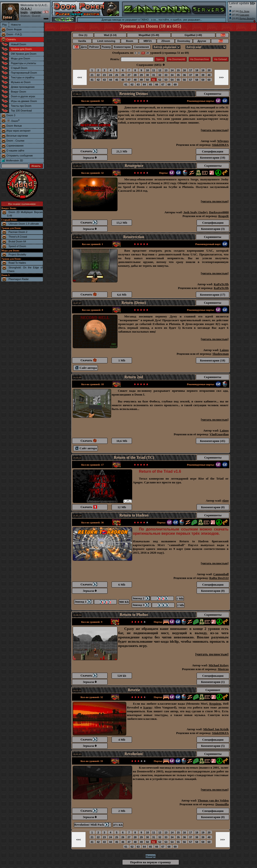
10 (143, 53)
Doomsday (184, 41)
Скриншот (213, 690)
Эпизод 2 (141, 598)
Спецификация (212, 151)
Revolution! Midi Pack (93, 825)
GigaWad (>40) (193, 35)
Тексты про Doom (21, 106)
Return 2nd (134, 377)
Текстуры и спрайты (23, 77)
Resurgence (134, 166)
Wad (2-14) (110, 35)
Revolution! (134, 754)
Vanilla (82, 41)
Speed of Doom (17, 246)
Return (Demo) (134, 303)
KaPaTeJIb (221, 284)
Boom (130, 41)
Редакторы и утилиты (23, 63)
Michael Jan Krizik (216, 729)
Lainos (224, 350)
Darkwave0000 (219, 212)
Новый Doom (18, 44)
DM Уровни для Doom (24, 54)
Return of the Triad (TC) (134, 457)
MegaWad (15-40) (149, 35)
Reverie (134, 690)
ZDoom (166, 41)
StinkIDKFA (220, 145)
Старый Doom (19, 68)
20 (147, 53)
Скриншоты (213, 94)
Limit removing (106, 41)
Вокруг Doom (18, 92)
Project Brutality (17, 254)
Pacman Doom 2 (18, 232)
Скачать (11, 39)
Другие (202, 41)
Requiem (215, 704)
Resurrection (134, 237)
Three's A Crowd (18, 237)
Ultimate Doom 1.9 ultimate (24, 224)
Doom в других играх (23, 96)
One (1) (83, 35)
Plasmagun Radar (19, 279)
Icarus (147, 707)
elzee (226, 501)
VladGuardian (219, 434)
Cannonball (221, 574)
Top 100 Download (21, 111)
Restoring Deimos (134, 94)
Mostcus (223, 669)
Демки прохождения (23, 87)
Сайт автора (86, 368)
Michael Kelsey (219, 665)
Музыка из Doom (21, 82)
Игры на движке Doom (24, 101)
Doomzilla (222, 804)
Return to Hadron (134, 515)
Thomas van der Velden (213, 800)
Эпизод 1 (84, 602)
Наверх (151, 856)
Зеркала (90, 158)
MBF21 (148, 41)
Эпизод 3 (142, 605)
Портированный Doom (24, 73)
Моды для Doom (20, 58)
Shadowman (221, 354)
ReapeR (223, 216)
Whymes (223, 141)
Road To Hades (17, 263)
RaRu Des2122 (219, 578)
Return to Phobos (134, 615)
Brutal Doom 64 (17, 241)
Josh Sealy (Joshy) (195, 212)
